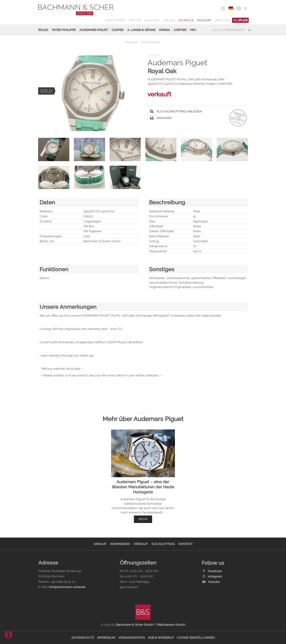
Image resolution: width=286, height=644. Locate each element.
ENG (239, 8)
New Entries (115, 20)
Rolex (43, 30)
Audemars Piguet (94, 30)
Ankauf (169, 20)
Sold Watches (150, 42)
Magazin (204, 20)
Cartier (180, 30)
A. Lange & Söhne (141, 30)
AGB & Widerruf (161, 638)
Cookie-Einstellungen (196, 638)
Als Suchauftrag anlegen (176, 111)
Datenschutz (83, 638)
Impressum (106, 638)
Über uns (222, 20)
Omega (164, 30)
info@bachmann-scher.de (67, 587)
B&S (240, 20)
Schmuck (186, 20)
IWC (193, 30)
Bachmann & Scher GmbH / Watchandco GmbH (151, 625)
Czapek (118, 30)
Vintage (135, 20)
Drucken (161, 118)
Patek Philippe (64, 30)
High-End (152, 20)
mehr (143, 519)
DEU (231, 8)
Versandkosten (132, 638)
